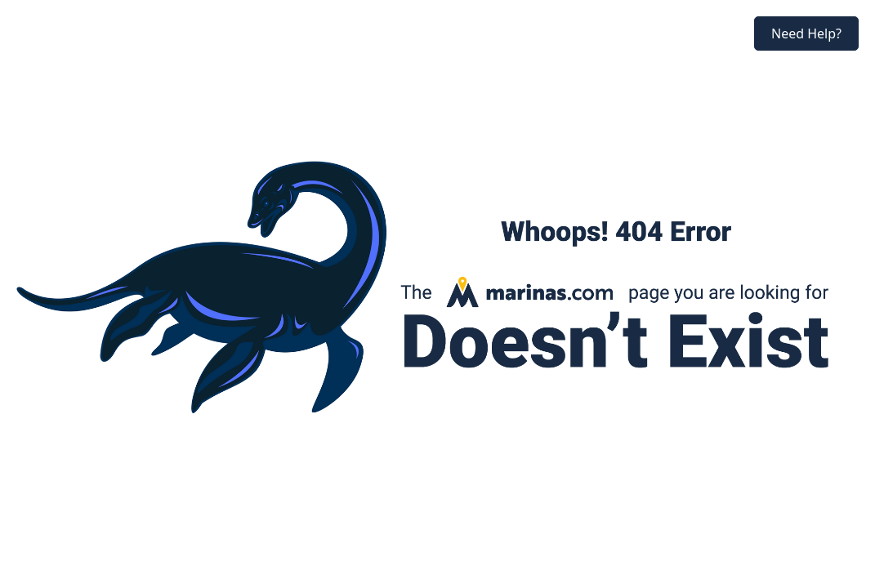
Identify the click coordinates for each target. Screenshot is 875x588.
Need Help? (806, 33)
